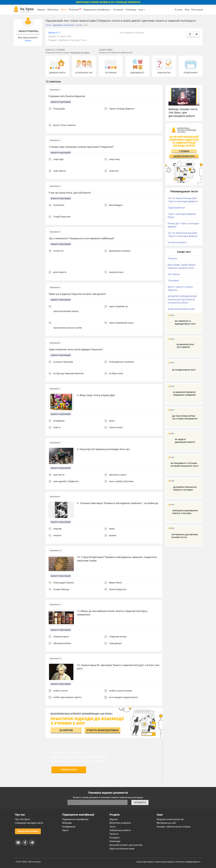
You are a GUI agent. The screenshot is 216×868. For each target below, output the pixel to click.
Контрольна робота (177, 242)
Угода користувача (145, 862)
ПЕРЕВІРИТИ (140, 802)
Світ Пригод (174, 274)
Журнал (41, 10)
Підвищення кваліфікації (97, 10)
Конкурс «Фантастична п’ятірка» (174, 827)
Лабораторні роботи (120, 830)
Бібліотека (53, 10)
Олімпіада (131, 10)
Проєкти (114, 834)
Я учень (179, 10)
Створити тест (69, 770)
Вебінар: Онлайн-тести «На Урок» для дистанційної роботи (183, 113)
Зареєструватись (28, 31)
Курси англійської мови (122, 849)
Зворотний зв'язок (28, 831)
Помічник (75, 9)
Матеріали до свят (166, 823)
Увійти (28, 41)
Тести (64, 10)
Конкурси (118, 10)
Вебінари (67, 823)
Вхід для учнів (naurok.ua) (170, 819)
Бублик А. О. (54, 33)
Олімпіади (115, 841)
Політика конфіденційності (188, 862)
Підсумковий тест (176, 208)
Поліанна (172, 258)
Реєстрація (197, 10)
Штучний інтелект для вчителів (126, 845)
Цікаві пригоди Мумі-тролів (181, 309)
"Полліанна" (173, 281)
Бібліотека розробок (120, 823)
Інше (142, 10)
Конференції (69, 827)
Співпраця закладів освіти (29, 823)
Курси (65, 830)
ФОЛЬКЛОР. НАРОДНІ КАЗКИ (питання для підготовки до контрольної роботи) (182, 300)
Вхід (187, 10)
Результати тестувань (80, 53)
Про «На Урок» (23, 819)
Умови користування (165, 862)
